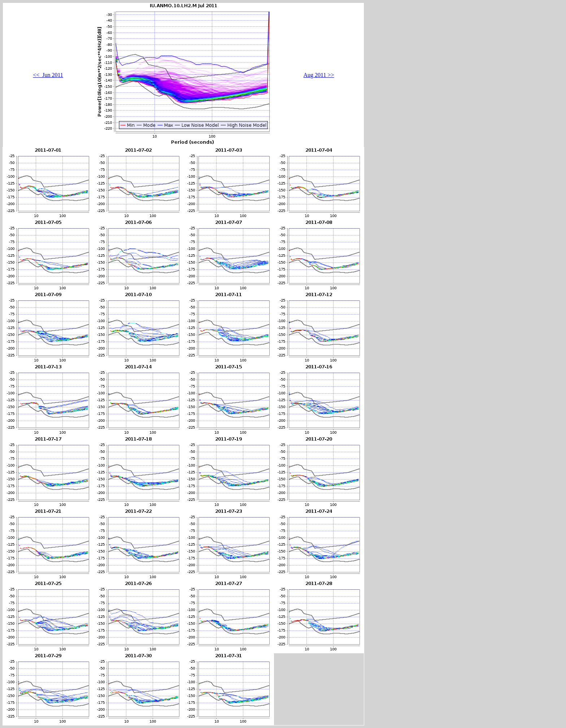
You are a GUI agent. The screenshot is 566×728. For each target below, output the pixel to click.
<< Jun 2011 (48, 75)
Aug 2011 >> (319, 75)
